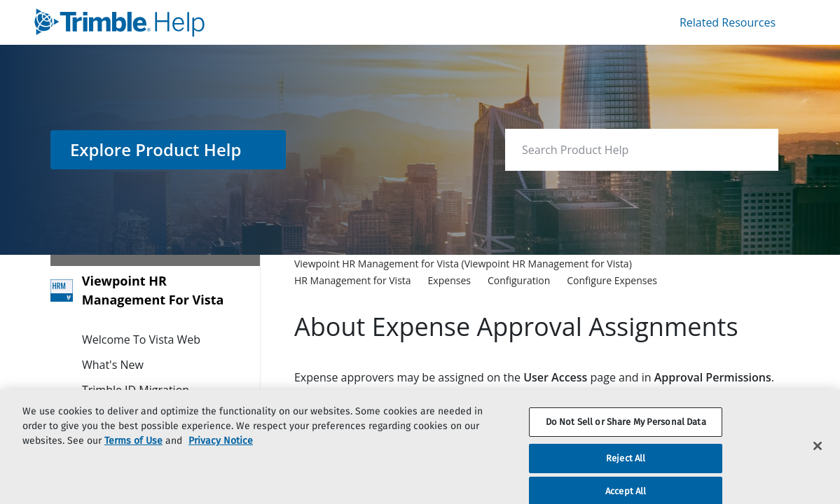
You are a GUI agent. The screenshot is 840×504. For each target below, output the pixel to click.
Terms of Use (133, 455)
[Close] (818, 461)
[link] (224, 22)
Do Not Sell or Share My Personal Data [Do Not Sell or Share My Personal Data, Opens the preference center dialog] (626, 436)
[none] (739, 272)
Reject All (626, 473)
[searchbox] (753, 150)
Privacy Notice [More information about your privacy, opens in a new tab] (221, 455)
